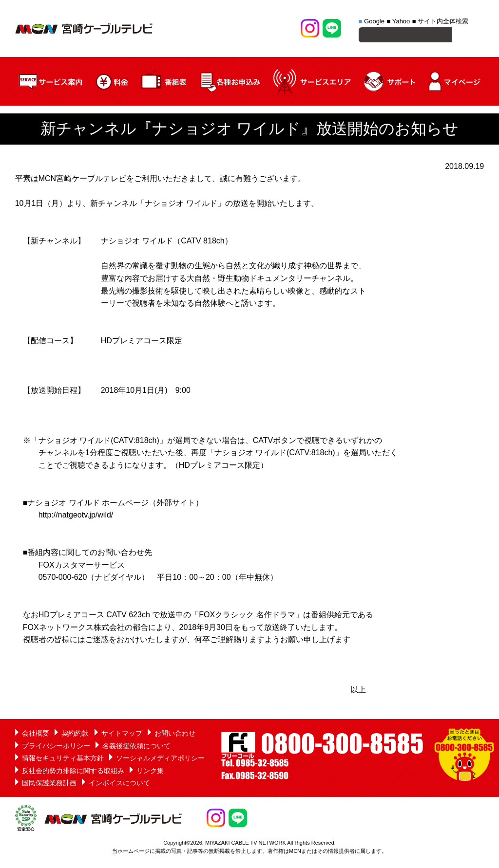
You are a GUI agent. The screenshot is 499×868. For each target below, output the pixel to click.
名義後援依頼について (136, 747)
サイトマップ (122, 735)
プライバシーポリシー (56, 747)
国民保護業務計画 (49, 784)
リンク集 (150, 772)
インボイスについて (119, 784)
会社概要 (36, 735)
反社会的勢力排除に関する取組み (73, 772)
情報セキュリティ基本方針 (63, 759)
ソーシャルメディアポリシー (160, 759)
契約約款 (75, 735)
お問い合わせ (175, 735)
